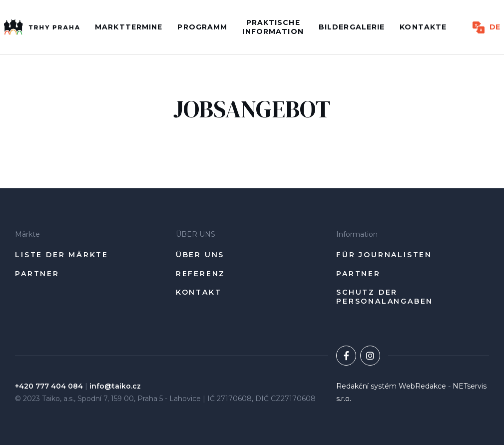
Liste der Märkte (62, 255)
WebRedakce (422, 386)
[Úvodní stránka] (42, 27)
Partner (37, 274)
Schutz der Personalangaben (385, 297)
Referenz (201, 274)
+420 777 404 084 (49, 386)
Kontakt (199, 292)
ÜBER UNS (200, 255)
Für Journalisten (384, 255)
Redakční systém (366, 386)
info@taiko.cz (115, 386)
